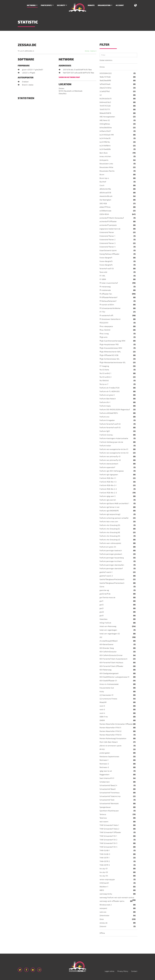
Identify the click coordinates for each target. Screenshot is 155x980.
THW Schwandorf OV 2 (108, 840)
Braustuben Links (106, 164)
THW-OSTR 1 (104, 858)
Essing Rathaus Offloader (109, 254)
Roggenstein (104, 775)
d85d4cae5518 (105, 193)
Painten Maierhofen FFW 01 (110, 728)
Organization (104, 5)
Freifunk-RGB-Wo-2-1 (108, 485)
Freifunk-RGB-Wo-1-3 (108, 482)
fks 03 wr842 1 (105, 373)
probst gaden (105, 753)
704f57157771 (105, 110)
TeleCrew (103, 818)
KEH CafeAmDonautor (108, 652)
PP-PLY (102, 749)
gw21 (102, 608)
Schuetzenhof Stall (107, 800)
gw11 (101, 601)
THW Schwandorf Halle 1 (109, 825)
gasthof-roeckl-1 (106, 572)
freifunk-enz (104, 417)
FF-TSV (102, 312)
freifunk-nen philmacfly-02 (110, 460)
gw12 (102, 605)
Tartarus (103, 814)
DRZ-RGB (103, 204)
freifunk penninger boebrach (111, 551)
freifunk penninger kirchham (111, 561)
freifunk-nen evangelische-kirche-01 (114, 449)
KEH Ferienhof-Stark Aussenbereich (113, 659)
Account (120, 5)
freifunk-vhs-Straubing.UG (110, 540)
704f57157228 (105, 106)
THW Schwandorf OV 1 (108, 836)
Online (102, 67)
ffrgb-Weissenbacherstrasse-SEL (113, 363)
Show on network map (69, 77)
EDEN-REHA (104, 214)
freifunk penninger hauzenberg (112, 558)
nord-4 (102, 713)
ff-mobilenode (105, 290)
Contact (134, 971)
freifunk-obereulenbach (109, 464)
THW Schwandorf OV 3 (108, 843)
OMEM (102, 720)
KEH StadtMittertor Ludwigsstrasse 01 (114, 677)
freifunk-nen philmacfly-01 (110, 457)
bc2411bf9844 (105, 146)
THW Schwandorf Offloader (110, 832)
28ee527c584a (105, 88)
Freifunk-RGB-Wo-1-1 (108, 478)
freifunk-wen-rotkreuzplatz (110, 543)
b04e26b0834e (106, 128)
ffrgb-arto (103, 337)
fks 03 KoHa (104, 370)
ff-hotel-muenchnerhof (109, 283)
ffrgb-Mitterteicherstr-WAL (110, 352)
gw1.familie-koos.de (107, 598)
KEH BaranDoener (107, 645)
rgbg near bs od (106, 771)
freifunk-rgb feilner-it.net (109, 507)
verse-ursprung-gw (107, 880)
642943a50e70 (106, 99)
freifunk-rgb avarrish (108, 500)
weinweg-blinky (106, 894)
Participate (46, 5)
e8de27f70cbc (105, 207)
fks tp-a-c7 (104, 384)
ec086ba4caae (105, 211)
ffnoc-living (104, 334)
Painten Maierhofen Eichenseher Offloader (116, 724)
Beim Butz (104, 153)
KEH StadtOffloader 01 (108, 681)
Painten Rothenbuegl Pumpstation (113, 739)
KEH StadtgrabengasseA (109, 673)
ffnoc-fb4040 (105, 330)
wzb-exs (103, 912)
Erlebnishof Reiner (107, 232)
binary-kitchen (105, 156)
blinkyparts (104, 160)
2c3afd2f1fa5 (105, 91)
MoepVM (103, 702)
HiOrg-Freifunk (105, 623)
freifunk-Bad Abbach (108, 399)
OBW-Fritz (104, 717)
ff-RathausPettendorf (108, 301)
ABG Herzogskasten (107, 117)
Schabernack (105, 782)
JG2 (101, 637)
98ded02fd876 (105, 113)
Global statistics (106, 60)
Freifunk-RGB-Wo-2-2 (108, 489)
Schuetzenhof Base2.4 (108, 785)
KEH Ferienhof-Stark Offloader (111, 666)
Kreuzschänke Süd (107, 688)
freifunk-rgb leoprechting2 (110, 514)
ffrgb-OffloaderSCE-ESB (109, 355)
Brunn (102, 175)
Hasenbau (103, 619)
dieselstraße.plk (106, 196)
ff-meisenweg (105, 287)
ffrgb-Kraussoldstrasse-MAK (111, 348)
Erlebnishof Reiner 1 (107, 236)
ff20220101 (104, 323)
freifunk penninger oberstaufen (112, 565)
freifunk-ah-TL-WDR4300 (110, 392)
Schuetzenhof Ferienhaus (110, 793)
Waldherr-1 (104, 887)
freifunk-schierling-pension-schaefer (114, 518)
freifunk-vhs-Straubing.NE (110, 532)
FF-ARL (102, 276)
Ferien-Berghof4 (106, 265)
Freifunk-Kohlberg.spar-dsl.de (111, 442)
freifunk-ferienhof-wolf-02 (110, 424)
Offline (102, 933)
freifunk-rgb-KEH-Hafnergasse (112, 471)
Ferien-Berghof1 (106, 258)
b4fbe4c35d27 (105, 131)
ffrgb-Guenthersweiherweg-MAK (112, 341)
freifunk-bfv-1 (105, 402)
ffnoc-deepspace (106, 326)
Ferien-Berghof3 (106, 261)
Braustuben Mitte (106, 167)
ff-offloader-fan (106, 294)
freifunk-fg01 (105, 431)
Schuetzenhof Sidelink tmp (110, 796)
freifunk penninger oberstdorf (111, 569)
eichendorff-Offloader (108, 222)
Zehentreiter (104, 916)
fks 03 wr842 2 (105, 377)
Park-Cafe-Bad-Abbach (109, 742)
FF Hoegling (104, 366)
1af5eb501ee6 (105, 84)
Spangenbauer (105, 807)
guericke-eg (104, 590)
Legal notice (110, 971)
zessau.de (103, 923)
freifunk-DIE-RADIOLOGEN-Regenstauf (115, 410)
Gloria (102, 587)
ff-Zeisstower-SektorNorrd (110, 319)
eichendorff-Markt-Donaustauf (112, 218)
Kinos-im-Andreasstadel (109, 684)
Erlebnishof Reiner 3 (107, 243)
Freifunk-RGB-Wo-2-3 (108, 493)
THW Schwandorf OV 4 (108, 847)
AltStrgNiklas (105, 124)
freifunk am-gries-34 (108, 547)
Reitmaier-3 (104, 767)
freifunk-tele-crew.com (109, 522)
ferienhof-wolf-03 (107, 269)
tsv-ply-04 (104, 876)
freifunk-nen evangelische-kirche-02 (114, 453)
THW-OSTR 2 (105, 861)
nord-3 (102, 710)
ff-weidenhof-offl (106, 316)
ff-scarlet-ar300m (107, 305)
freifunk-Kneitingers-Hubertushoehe (114, 438)
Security (61, 5)
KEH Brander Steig (107, 648)
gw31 (102, 616)
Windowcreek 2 (106, 905)
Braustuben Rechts (107, 171)
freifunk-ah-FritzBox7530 (110, 388)
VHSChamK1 (104, 883)
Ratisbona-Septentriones (109, 757)
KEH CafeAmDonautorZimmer (111, 655)
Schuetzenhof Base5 (108, 789)
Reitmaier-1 (104, 760)
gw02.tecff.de (105, 594)
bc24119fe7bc (105, 142)
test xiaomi (104, 822)
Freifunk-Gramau (106, 435)
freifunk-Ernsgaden (107, 420)
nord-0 (102, 706)
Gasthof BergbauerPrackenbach (112, 579)
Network (31, 5)
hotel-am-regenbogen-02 (110, 634)
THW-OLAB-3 (105, 854)
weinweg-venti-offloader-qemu (112, 901)
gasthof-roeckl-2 (106, 576)
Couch (102, 185)
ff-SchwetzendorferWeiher (110, 308)
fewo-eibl (103, 272)
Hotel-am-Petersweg (108, 626)
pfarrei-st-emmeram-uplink (110, 746)
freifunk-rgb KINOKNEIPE (109, 511)
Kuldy (102, 692)
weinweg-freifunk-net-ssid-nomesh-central (117, 898)
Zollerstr (103, 926)
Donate (91, 5)
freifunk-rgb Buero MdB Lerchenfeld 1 (114, 504)
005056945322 (106, 73)
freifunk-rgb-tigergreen (109, 475)
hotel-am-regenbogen (108, 630)
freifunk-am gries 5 (107, 395)
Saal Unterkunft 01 (107, 778)
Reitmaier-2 (104, 764)
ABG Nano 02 (105, 120)
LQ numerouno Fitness (108, 699)
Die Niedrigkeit (105, 200)
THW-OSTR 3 (105, 865)
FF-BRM (103, 279)
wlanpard (103, 908)
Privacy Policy (123, 971)
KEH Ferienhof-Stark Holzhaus (111, 663)
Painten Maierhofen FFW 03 (110, 735)
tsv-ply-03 (104, 872)
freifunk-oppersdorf (107, 467)
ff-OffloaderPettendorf (108, 297)
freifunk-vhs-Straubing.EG (110, 529)
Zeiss (102, 919)
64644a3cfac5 (105, 102)
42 (101, 95)
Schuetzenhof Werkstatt (109, 804)
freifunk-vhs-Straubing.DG (110, 525)
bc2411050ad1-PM (107, 135)
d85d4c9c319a (105, 189)
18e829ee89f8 (105, 81)
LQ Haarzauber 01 (106, 695)
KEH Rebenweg (105, 670)
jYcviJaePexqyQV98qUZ (109, 641)
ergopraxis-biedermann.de (110, 229)
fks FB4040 (104, 381)
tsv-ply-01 (104, 869)
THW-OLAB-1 (105, 851)
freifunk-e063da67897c (109, 413)
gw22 (102, 612)
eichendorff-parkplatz (108, 225)
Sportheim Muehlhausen (109, 811)
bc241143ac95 (105, 138)
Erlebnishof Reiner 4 (108, 247)
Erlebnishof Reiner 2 (107, 240)
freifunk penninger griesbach (111, 554)
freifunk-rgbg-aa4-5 (108, 496)
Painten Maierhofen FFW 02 (110, 731)
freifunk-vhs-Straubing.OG (110, 536)
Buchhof (103, 182)
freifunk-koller (105, 446)
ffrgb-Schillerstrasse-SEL (110, 359)
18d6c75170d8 (105, 77)
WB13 (102, 890)
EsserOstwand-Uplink (108, 251)
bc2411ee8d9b (105, 149)
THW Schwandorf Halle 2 (109, 829)
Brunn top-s (104, 178)
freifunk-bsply (105, 406)
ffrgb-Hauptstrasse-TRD (109, 345)
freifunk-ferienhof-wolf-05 (110, 428)
